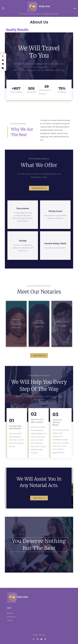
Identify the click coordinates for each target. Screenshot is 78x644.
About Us (10, 613)
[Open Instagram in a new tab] (38, 639)
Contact (10, 620)
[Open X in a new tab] (33, 639)
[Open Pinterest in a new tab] (45, 639)
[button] (39, 188)
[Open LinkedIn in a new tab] (41, 639)
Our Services (11, 617)
